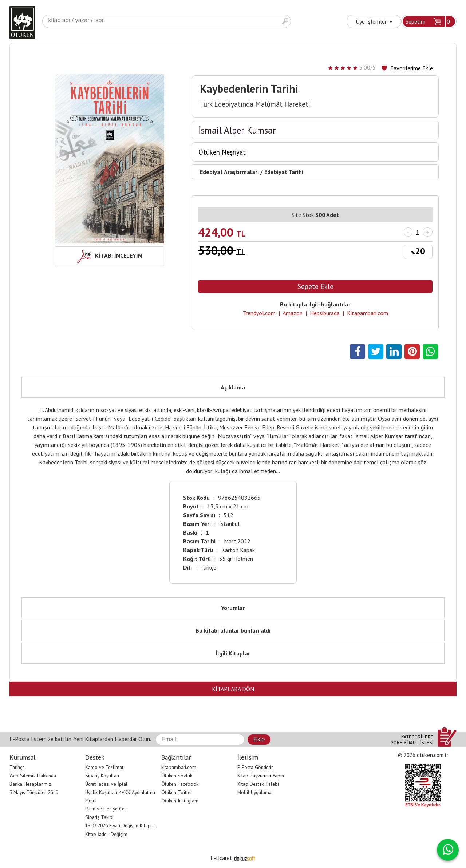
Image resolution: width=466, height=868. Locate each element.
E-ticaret (221, 858)
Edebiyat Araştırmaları (229, 172)
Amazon (293, 313)
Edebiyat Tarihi (284, 172)
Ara (285, 21)
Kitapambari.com (368, 313)
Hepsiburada (325, 313)
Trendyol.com (259, 313)
